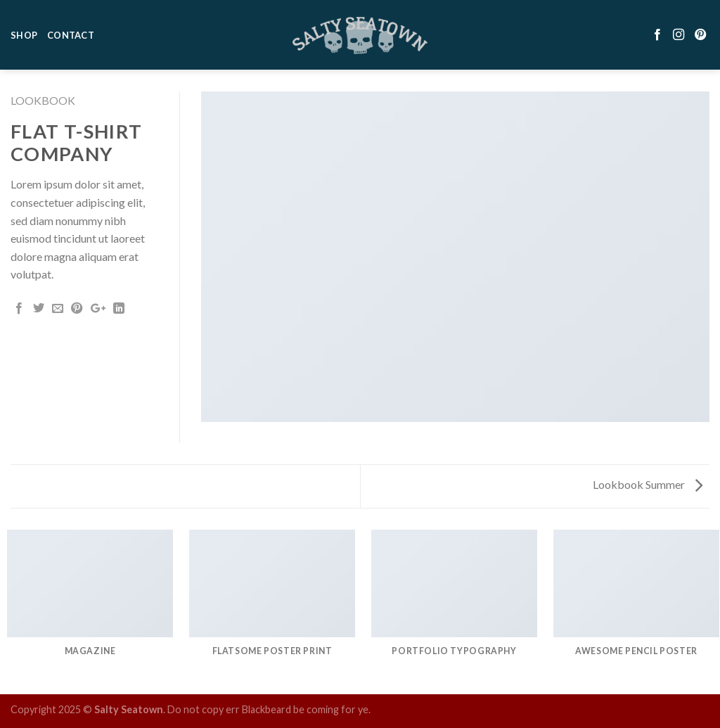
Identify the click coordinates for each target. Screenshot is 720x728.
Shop (24, 27)
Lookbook (43, 100)
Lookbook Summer (648, 484)
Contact (71, 27)
